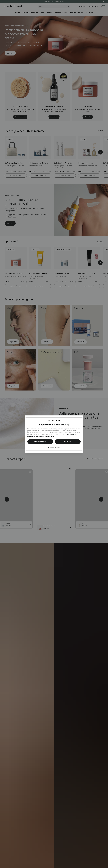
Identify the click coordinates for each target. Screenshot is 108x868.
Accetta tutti (68, 442)
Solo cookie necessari (40, 442)
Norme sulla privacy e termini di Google (41, 437)
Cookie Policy (69, 435)
